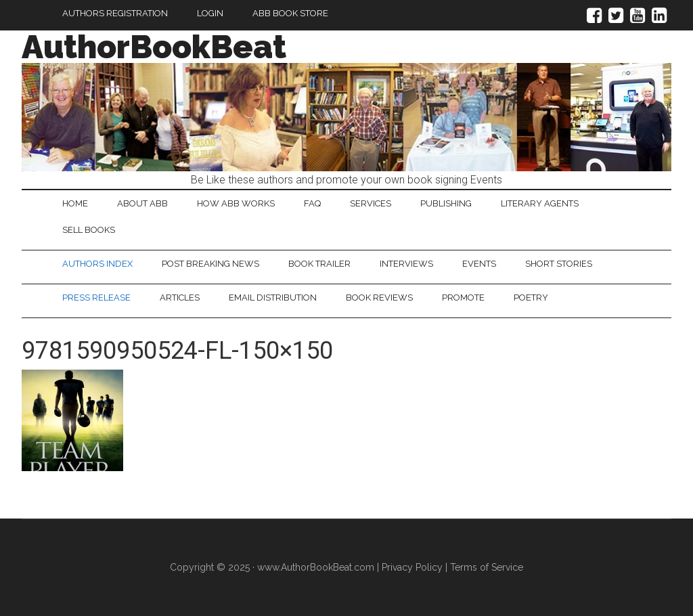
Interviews (406, 264)
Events (479, 264)
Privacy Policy (412, 567)
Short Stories (559, 264)
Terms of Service (487, 567)
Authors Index (97, 264)
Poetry (531, 298)
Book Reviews (379, 298)
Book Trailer (319, 264)
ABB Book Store (290, 13)
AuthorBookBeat (154, 47)
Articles (180, 298)
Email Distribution (273, 298)
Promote (463, 298)
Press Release (96, 298)
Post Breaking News (210, 264)
